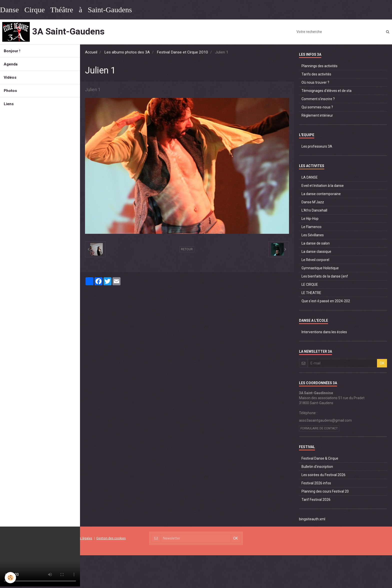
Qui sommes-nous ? (317, 107)
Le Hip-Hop (310, 219)
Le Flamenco (311, 227)
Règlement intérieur (317, 115)
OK (382, 363)
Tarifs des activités (316, 74)
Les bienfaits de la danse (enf (325, 276)
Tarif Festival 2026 (316, 500)
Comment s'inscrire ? (318, 99)
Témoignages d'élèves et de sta (326, 91)
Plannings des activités (319, 66)
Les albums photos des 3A (127, 52)
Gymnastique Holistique (320, 268)
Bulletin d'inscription (317, 467)
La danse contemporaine (321, 194)
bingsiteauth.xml (312, 519)
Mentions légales (80, 538)
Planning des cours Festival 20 (325, 491)
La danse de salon (316, 243)
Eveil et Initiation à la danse (323, 186)
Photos (10, 91)
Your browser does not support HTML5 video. (40, 557)
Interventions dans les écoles (324, 332)
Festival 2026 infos (316, 483)
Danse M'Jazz (313, 202)
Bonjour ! (12, 51)
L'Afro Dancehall (314, 210)
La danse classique (316, 252)
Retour (187, 249)
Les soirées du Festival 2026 (323, 475)
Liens (9, 104)
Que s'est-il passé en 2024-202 (326, 301)
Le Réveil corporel (315, 260)
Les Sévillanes (313, 235)
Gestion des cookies (111, 538)
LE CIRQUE (310, 285)
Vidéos (10, 77)
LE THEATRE (311, 293)
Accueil (91, 52)
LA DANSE (310, 177)
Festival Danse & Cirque (320, 458)
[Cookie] (11, 578)
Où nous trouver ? (315, 82)
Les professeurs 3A (317, 146)
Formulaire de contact (319, 428)
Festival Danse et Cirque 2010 (182, 52)
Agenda (11, 64)
